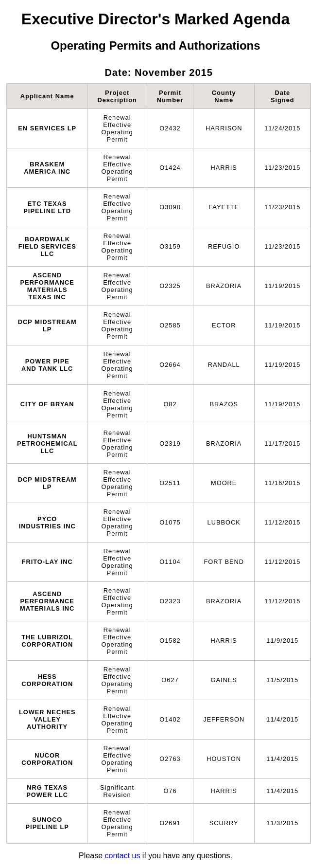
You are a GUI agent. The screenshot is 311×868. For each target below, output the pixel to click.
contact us (122, 856)
